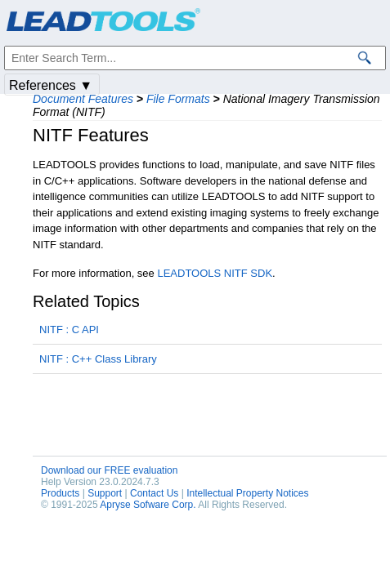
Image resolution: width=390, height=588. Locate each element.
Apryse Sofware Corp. (148, 505)
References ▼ (51, 85)
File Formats (178, 99)
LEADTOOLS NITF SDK (215, 273)
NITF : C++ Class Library (98, 359)
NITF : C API (69, 330)
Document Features (83, 99)
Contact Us (154, 493)
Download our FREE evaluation (109, 470)
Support (105, 493)
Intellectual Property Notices (247, 493)
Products (60, 493)
